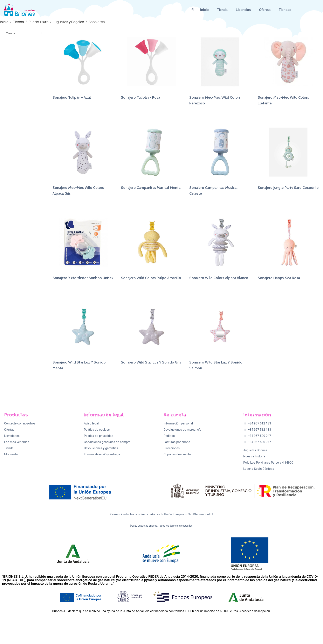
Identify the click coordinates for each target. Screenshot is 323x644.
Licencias (243, 10)
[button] (193, 10)
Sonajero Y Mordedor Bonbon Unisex (83, 278)
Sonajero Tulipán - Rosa (140, 97)
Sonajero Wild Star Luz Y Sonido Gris (151, 362)
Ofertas (265, 10)
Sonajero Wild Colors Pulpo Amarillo (151, 278)
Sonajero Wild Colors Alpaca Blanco (219, 278)
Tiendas (285, 10)
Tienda (222, 10)
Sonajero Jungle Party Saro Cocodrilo (288, 188)
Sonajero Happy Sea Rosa (279, 278)
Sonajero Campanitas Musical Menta (151, 188)
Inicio (204, 10)
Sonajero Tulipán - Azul (72, 97)
